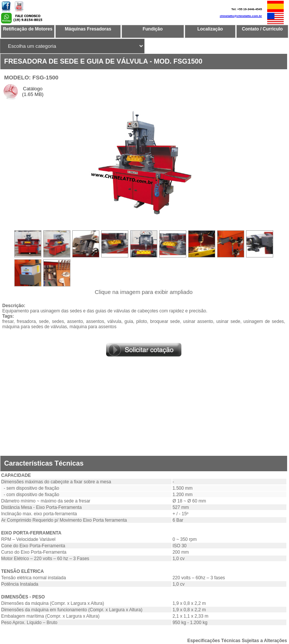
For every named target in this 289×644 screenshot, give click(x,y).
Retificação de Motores (28, 29)
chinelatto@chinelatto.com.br (241, 16)
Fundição (153, 29)
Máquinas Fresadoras (88, 29)
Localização (210, 29)
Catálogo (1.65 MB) (32, 91)
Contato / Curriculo (262, 29)
